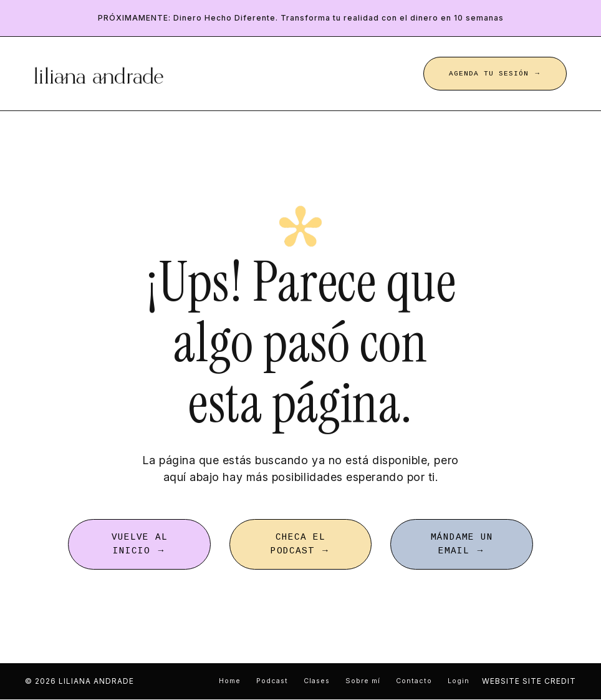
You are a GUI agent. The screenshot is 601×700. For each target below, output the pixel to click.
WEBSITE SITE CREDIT (529, 682)
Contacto (414, 682)
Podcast (272, 682)
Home (230, 682)
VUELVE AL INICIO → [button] (140, 545)
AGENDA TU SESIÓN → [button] (495, 74)
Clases (317, 682)
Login (459, 682)
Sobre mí (363, 682)
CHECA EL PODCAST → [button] (300, 545)
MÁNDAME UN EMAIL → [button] (462, 545)
